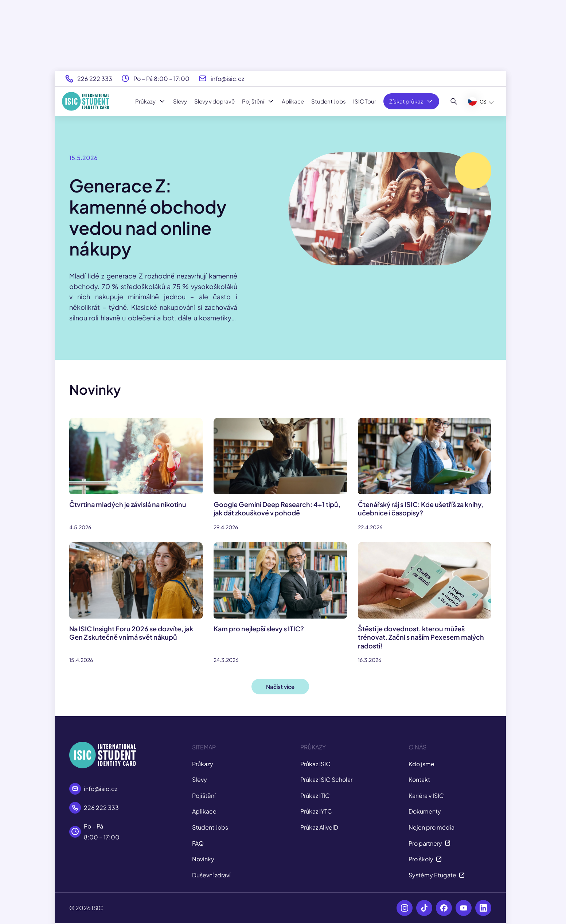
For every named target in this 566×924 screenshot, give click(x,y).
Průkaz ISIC (315, 764)
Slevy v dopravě (214, 101)
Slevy (180, 101)
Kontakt (419, 779)
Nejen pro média (432, 827)
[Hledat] (454, 101)
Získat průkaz (411, 101)
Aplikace (293, 101)
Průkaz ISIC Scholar (326, 779)
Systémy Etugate (437, 875)
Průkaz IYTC (316, 811)
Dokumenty (425, 811)
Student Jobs (329, 101)
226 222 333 (95, 79)
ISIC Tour (365, 101)
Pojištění (258, 101)
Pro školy (425, 859)
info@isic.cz (227, 79)
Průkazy (151, 101)
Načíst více (280, 687)
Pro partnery (430, 843)
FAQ (198, 843)
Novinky (203, 859)
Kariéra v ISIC (426, 796)
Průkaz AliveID (319, 827)
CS (477, 101)
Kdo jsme (421, 764)
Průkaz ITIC (315, 796)
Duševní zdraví (211, 875)
